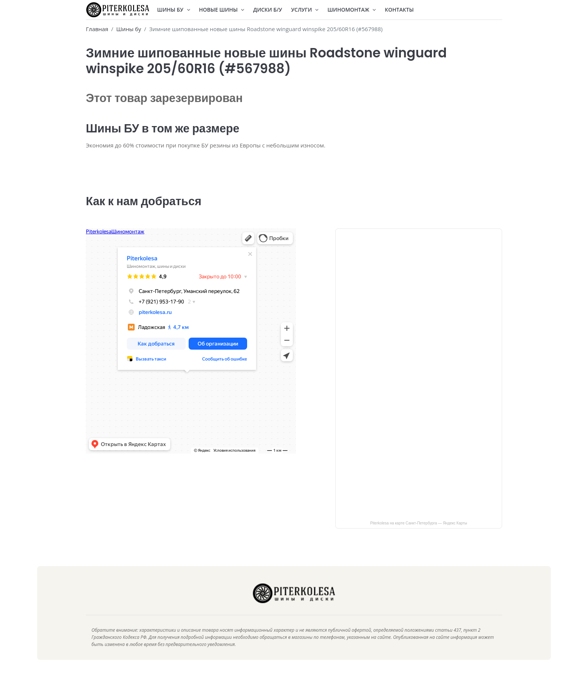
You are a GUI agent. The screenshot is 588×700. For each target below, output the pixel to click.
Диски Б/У (268, 10)
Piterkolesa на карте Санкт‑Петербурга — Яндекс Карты (419, 534)
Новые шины (222, 10)
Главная (97, 29)
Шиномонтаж (352, 10)
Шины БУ (174, 10)
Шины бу (129, 29)
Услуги (305, 10)
